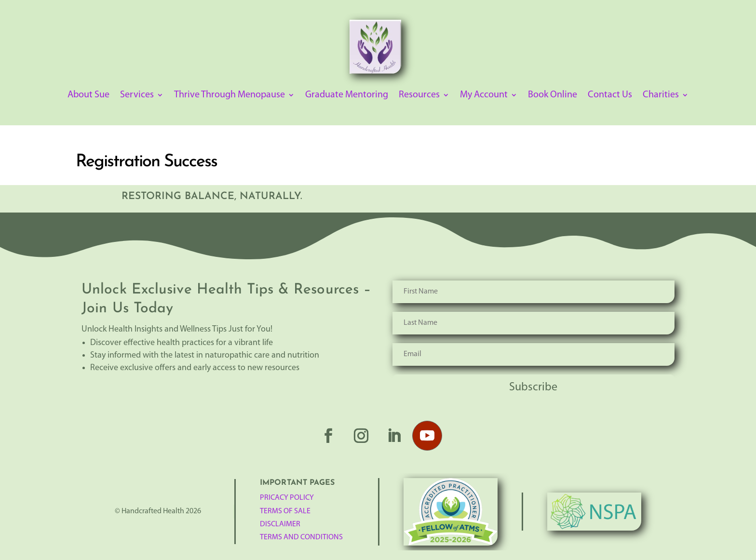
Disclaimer (280, 524)
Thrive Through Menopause (229, 96)
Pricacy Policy (287, 498)
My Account (484, 96)
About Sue (88, 96)
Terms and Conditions (301, 537)
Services (137, 96)
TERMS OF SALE (285, 511)
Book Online (553, 96)
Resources (419, 96)
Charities (661, 96)
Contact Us (610, 96)
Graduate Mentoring (347, 96)
